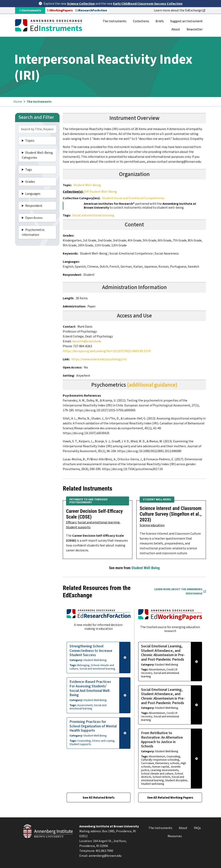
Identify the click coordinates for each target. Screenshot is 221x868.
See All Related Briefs (99, 798)
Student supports (78, 527)
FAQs (197, 828)
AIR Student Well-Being (101, 192)
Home (18, 102)
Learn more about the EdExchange (180, 10)
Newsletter (195, 29)
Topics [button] (30, 141)
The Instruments (114, 21)
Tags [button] (29, 170)
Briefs (160, 21)
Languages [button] (33, 194)
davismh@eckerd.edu (87, 341)
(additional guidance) (152, 385)
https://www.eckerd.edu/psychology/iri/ (99, 359)
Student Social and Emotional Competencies (133, 198)
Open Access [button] (34, 218)
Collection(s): (73, 192)
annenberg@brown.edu (105, 856)
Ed (60, 10)
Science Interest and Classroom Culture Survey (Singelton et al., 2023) (171, 514)
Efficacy (71, 522)
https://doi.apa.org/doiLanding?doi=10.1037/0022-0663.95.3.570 (107, 351)
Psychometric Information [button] (33, 232)
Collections (141, 21)
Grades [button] (30, 182)
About (176, 29)
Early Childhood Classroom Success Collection (148, 4)
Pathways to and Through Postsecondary (88, 501)
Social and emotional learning (93, 215)
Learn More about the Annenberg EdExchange (180, 591)
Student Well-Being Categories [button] (37, 155)
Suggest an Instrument (186, 21)
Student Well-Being (87, 185)
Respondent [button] (34, 206)
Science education (152, 525)
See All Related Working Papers (170, 798)
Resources (175, 836)
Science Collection (81, 4)
